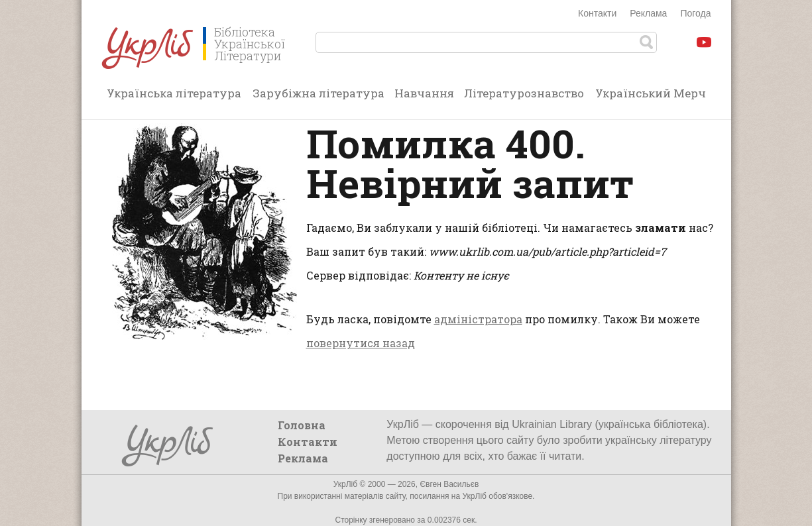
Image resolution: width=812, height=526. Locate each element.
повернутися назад (361, 343)
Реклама (648, 13)
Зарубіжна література (319, 93)
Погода (695, 13)
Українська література (174, 93)
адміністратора (478, 319)
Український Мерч (651, 93)
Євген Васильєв (449, 484)
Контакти (597, 13)
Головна (302, 425)
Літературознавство (524, 93)
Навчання (424, 93)
